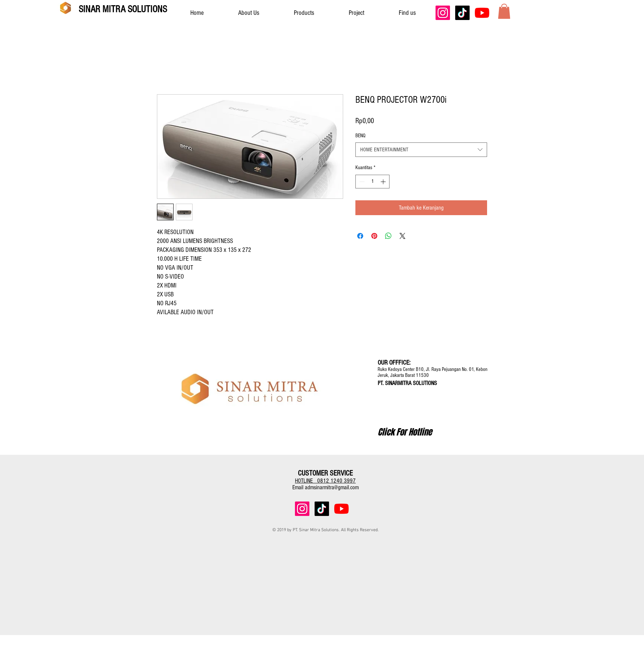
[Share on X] (402, 236)
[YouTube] (482, 13)
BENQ (360, 136)
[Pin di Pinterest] (374, 236)
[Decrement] (361, 182)
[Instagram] (443, 13)
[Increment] (384, 182)
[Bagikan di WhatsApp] (388, 236)
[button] (504, 11)
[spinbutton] (372, 182)
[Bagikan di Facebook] (360, 236)
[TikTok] (462, 13)
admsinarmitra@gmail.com (332, 487)
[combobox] (421, 150)
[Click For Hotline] (405, 432)
